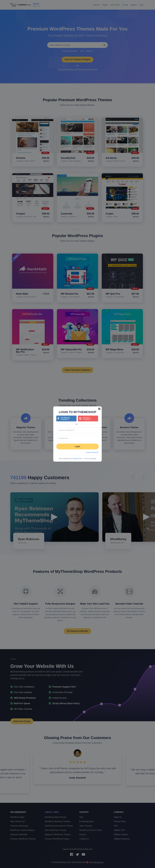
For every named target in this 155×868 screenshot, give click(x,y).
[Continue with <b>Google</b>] (88, 418)
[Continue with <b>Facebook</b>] (66, 418)
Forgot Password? (92, 452)
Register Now (77, 459)
